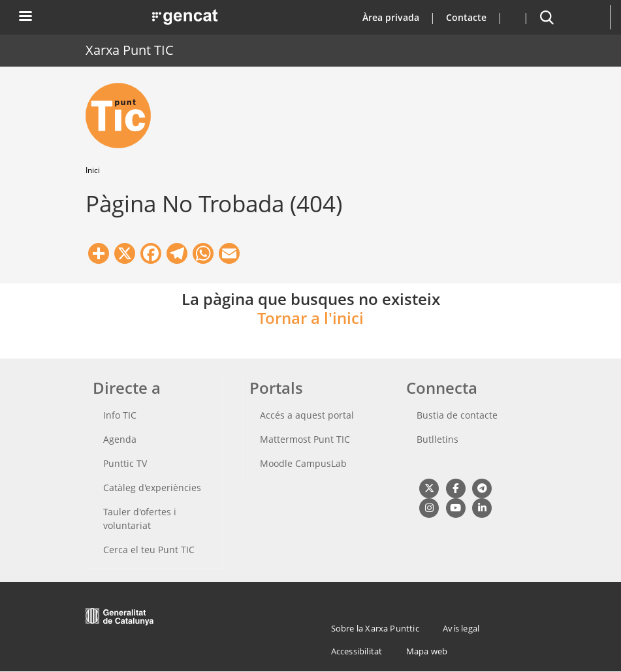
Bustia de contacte (457, 415)
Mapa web (427, 651)
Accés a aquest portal (307, 415)
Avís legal (461, 628)
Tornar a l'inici (310, 318)
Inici (93, 170)
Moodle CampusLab (303, 463)
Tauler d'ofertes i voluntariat (140, 519)
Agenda (120, 439)
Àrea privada (391, 17)
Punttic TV (125, 463)
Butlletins (438, 439)
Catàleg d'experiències (152, 488)
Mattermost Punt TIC (305, 439)
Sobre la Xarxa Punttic (375, 628)
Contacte (466, 17)
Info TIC (120, 415)
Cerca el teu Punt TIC (149, 550)
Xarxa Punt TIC (130, 50)
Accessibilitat (357, 651)
